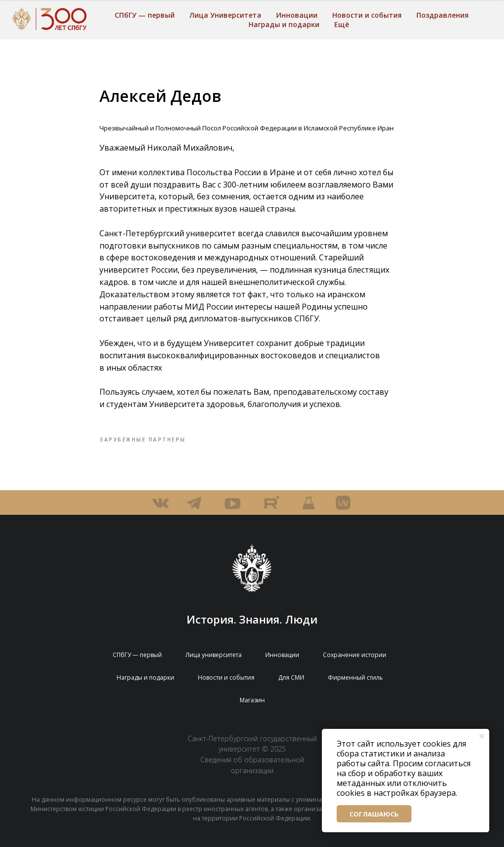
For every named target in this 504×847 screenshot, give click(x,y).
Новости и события (367, 15)
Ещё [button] (342, 24)
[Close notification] (482, 736)
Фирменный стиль (355, 677)
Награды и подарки (284, 24)
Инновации (297, 15)
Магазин (252, 700)
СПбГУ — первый (145, 15)
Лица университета (214, 655)
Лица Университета (225, 15)
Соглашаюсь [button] (374, 814)
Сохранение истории (355, 655)
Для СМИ (291, 677)
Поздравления (442, 15)
